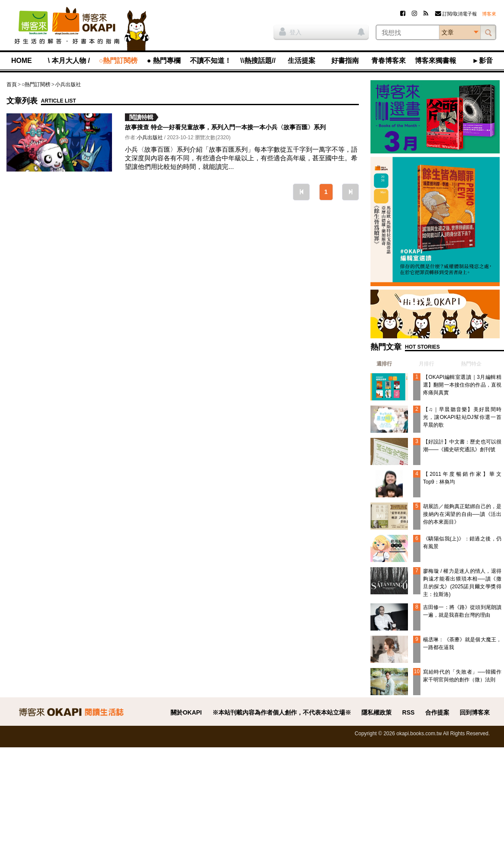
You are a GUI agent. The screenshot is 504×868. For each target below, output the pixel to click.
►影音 (482, 61)
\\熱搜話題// (258, 61)
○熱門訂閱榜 (118, 61)
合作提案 (437, 712)
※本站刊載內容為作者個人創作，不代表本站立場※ (282, 712)
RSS (409, 712)
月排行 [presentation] (426, 364)
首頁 (12, 84)
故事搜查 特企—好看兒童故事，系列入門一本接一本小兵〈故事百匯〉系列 (225, 127)
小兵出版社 (68, 84)
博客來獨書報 (436, 61)
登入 (290, 31)
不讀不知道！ (211, 61)
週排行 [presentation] (384, 364)
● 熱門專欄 (164, 61)
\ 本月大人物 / (69, 61)
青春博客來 (389, 61)
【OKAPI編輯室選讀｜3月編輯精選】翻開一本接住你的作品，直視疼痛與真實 (462, 385)
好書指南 (345, 61)
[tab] (381, 364)
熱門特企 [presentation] (471, 364)
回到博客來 (475, 712)
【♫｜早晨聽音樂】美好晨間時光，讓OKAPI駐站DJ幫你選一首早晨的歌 (462, 417)
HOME (22, 61)
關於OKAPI (186, 712)
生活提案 (302, 61)
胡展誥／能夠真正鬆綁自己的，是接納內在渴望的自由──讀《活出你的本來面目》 (462, 514)
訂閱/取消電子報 (456, 14)
